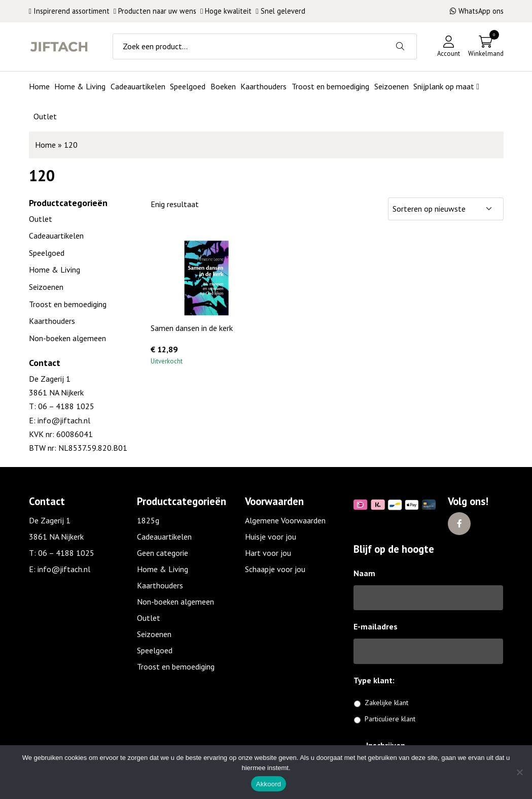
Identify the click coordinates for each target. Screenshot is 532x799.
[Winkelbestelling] (446, 209)
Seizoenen (46, 287)
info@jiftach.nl (63, 420)
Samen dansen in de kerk (192, 328)
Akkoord (269, 784)
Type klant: (378, 680)
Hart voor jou (268, 553)
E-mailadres (376, 626)
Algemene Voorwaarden (285, 520)
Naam (364, 573)
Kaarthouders (52, 321)
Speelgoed (47, 253)
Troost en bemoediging (68, 304)
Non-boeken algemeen (67, 338)
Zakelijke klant (386, 703)
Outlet (41, 219)
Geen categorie (163, 553)
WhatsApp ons (477, 11)
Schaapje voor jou (275, 569)
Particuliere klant (390, 719)
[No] (519, 772)
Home (45, 145)
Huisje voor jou (271, 537)
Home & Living (55, 270)
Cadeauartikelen (56, 236)
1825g (148, 520)
